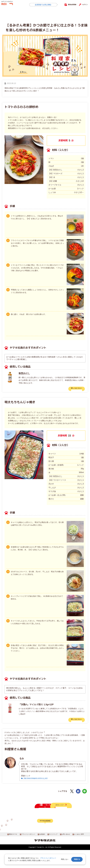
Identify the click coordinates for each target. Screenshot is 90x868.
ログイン (84, 5)
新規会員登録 (68, 5)
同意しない (65, 859)
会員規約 (42, 852)
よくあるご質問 (81, 852)
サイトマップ (54, 852)
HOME (8, 13)
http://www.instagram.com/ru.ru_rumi (39, 781)
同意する (77, 859)
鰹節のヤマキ (10, 852)
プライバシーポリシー (27, 852)
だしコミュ (12, 5)
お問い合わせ (67, 852)
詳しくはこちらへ (74, 389)
